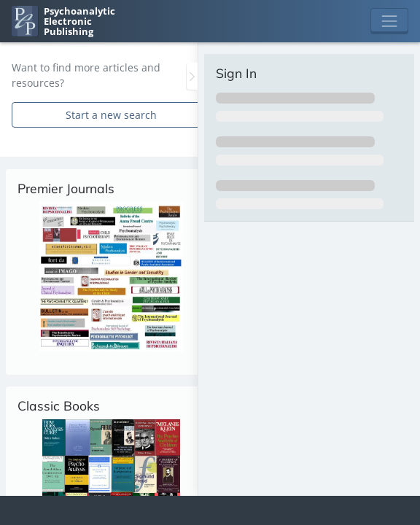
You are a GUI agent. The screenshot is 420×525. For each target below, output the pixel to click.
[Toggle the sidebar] (192, 76)
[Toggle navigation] (389, 21)
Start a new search (111, 115)
